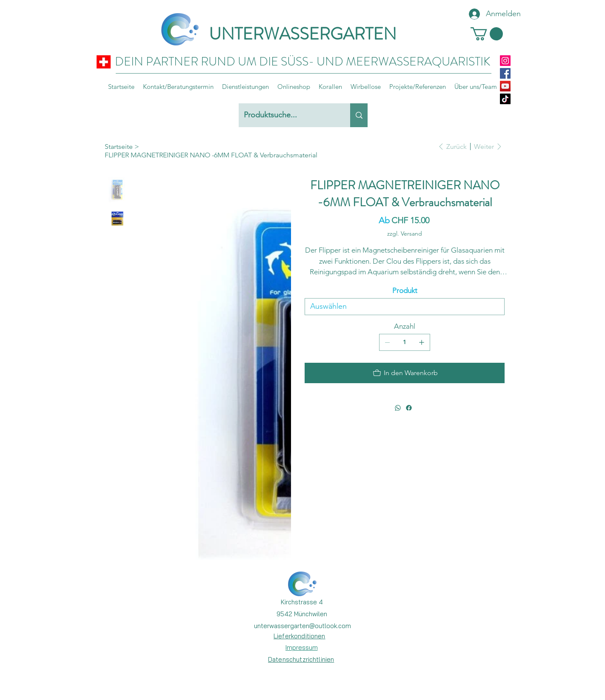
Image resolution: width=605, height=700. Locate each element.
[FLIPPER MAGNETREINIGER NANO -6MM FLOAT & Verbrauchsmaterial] (211, 155)
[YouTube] (505, 86)
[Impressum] (301, 647)
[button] (487, 34)
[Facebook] (505, 73)
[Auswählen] (405, 307)
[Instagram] (505, 61)
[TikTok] (505, 99)
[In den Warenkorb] (405, 373)
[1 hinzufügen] (422, 342)
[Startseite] (119, 146)
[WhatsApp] (398, 408)
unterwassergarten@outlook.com (302, 626)
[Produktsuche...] (288, 115)
